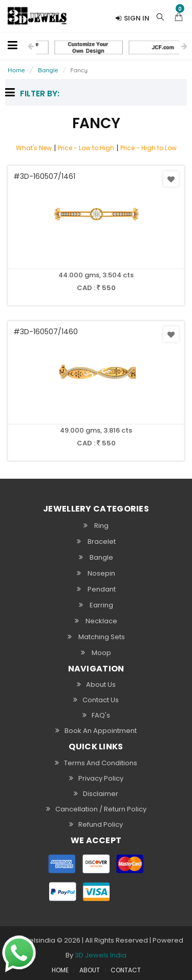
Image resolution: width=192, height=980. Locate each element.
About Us (96, 684)
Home (16, 70)
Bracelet (96, 541)
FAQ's (96, 715)
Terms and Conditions (96, 763)
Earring (96, 605)
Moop (96, 652)
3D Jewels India (101, 955)
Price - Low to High (86, 148)
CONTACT (126, 970)
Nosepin (96, 573)
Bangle (48, 70)
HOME (60, 970)
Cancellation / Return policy (96, 809)
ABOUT (90, 970)
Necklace (96, 621)
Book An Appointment (96, 730)
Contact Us (96, 700)
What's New (34, 148)
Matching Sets (96, 637)
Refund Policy (96, 824)
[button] (179, 16)
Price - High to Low (148, 148)
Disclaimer (96, 793)
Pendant (96, 589)
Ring (96, 525)
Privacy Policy (96, 778)
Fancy (79, 70)
